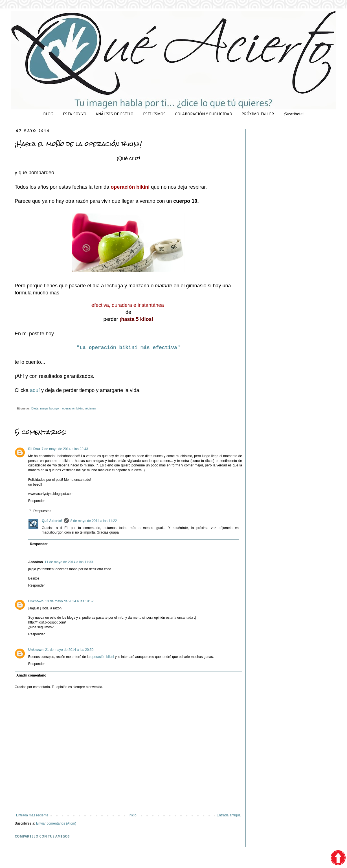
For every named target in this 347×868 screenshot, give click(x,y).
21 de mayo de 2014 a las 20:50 (69, 650)
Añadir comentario (31, 675)
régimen (90, 408)
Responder (37, 501)
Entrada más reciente (32, 815)
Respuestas (42, 511)
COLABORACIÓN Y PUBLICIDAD (204, 114)
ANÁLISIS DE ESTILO (115, 114)
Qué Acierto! (52, 521)
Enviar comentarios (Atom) (56, 823)
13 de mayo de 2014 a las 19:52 (69, 601)
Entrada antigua (229, 815)
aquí (36, 390)
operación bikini (73, 408)
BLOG (48, 114)
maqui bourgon (50, 408)
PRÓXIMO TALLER (258, 114)
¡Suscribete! (294, 114)
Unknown (36, 601)
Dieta (35, 408)
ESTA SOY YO (75, 114)
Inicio (133, 815)
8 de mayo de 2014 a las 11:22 (94, 521)
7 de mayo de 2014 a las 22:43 (65, 449)
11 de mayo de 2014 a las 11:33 (69, 562)
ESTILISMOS (154, 114)
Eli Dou (34, 449)
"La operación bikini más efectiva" (128, 348)
